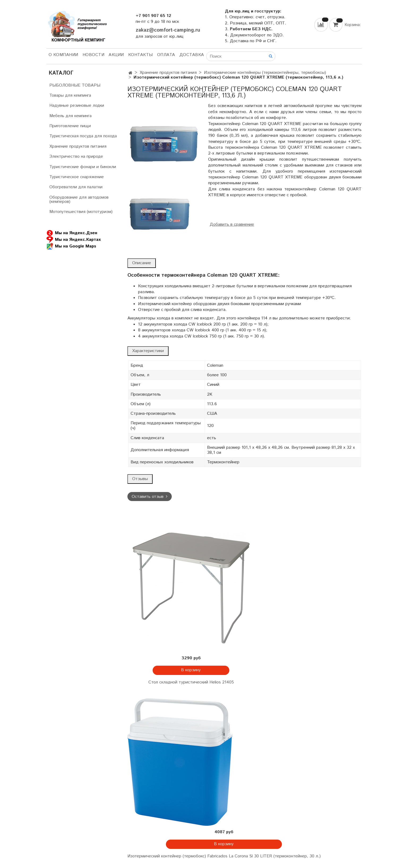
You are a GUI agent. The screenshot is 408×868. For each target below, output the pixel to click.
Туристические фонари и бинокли (83, 167)
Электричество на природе (76, 157)
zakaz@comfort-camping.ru (168, 30)
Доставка (192, 55)
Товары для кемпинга (70, 95)
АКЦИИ (116, 55)
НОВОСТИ (94, 55)
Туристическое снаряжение (77, 177)
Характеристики (148, 351)
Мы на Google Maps (71, 246)
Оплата (166, 55)
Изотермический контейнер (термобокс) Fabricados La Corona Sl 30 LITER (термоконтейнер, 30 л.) (224, 856)
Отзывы (140, 479)
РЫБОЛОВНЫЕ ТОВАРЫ (75, 85)
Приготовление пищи (70, 126)
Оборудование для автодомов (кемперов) (79, 200)
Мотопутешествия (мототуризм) (81, 212)
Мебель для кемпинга (70, 116)
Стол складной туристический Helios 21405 (191, 682)
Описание (142, 263)
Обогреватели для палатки (76, 187)
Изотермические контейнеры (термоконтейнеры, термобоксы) (265, 73)
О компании (63, 55)
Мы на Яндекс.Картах (74, 240)
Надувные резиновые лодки (77, 106)
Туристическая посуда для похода (83, 136)
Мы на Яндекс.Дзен (72, 233)
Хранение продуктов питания (168, 73)
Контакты (141, 55)
